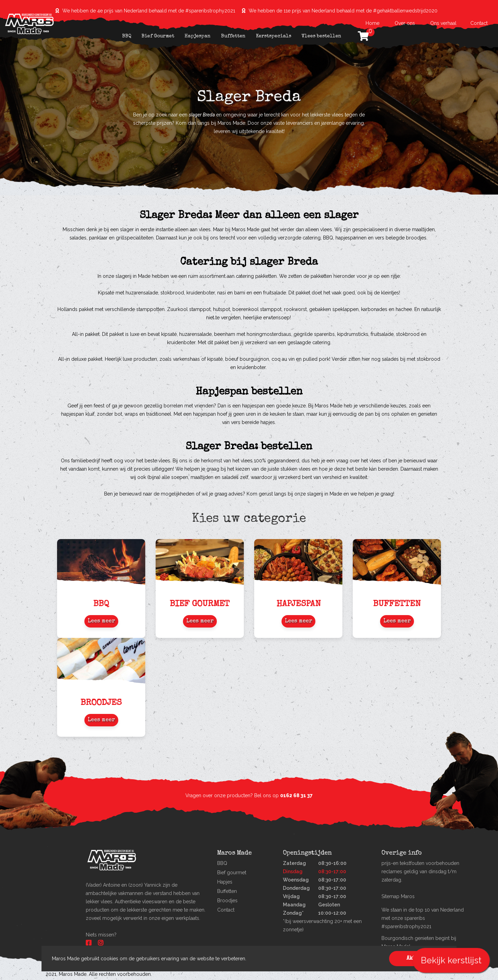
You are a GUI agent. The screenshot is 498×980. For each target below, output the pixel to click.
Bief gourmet (232, 873)
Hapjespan (198, 36)
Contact (479, 23)
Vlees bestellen (321, 36)
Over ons (405, 23)
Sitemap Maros (398, 896)
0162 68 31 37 (296, 795)
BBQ (127, 36)
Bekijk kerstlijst (451, 960)
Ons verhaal (443, 23)
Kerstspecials (274, 36)
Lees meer (101, 621)
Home (373, 23)
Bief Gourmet (158, 36)
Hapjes (225, 882)
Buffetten (233, 36)
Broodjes (227, 901)
